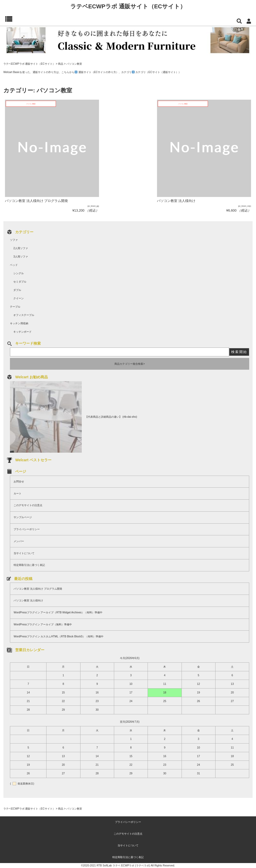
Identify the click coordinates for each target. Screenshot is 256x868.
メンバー (19, 541)
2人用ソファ (21, 248)
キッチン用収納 (19, 323)
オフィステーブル (24, 315)
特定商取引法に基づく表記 (29, 565)
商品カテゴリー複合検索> (130, 364)
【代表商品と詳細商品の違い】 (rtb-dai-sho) (111, 417)
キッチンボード (22, 332)
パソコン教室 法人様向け (28, 600)
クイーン (19, 298)
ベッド (14, 265)
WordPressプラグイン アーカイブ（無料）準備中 (43, 624)
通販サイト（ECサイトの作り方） (98, 72)
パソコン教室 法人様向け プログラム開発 (38, 589)
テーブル (15, 307)
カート (18, 493)
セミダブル (20, 282)
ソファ (14, 240)
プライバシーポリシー (27, 529)
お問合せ (19, 481)
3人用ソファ (21, 257)
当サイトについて (24, 553)
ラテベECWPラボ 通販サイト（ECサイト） (128, 6)
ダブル (17, 290)
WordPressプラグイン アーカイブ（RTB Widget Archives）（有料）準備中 (58, 612)
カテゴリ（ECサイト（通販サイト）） (158, 72)
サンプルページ (23, 517)
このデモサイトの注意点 (28, 505)
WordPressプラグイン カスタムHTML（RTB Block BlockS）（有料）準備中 (59, 636)
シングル (19, 273)
